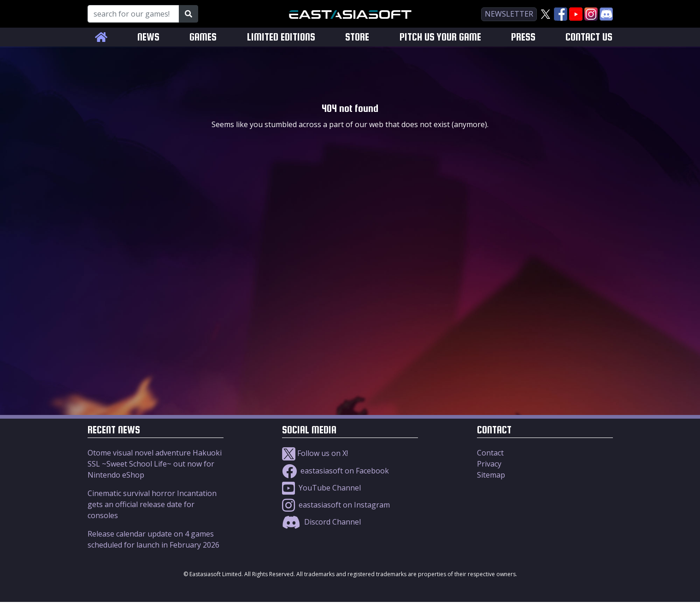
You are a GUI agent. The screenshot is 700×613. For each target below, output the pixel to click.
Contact (490, 453)
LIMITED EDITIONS (281, 37)
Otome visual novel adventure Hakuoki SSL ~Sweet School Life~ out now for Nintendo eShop (155, 464)
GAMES (203, 37)
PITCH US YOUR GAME (440, 37)
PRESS (523, 37)
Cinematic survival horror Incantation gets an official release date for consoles (152, 504)
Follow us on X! (315, 453)
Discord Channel (321, 522)
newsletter (509, 14)
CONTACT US (589, 37)
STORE (357, 37)
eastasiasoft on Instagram (336, 505)
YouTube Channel (321, 488)
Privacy (489, 464)
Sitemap (491, 475)
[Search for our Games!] (133, 14)
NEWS (148, 37)
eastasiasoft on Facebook (335, 471)
